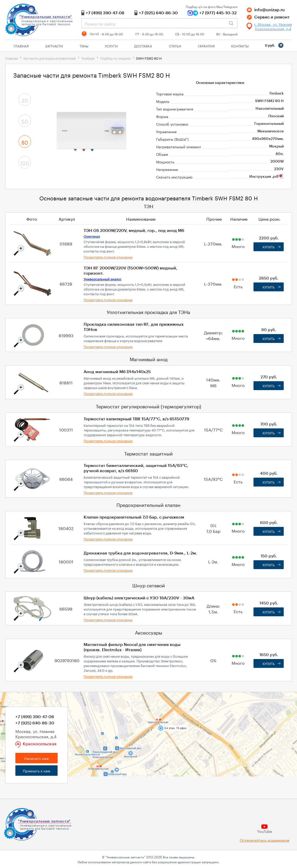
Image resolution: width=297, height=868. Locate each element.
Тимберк (88, 58)
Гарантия (206, 46)
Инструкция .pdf (267, 177)
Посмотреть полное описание (108, 257)
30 (25, 100)
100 (25, 163)
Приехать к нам (37, 771)
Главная (21, 46)
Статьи (175, 46)
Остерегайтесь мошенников (264, 840)
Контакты (240, 46)
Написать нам (36, 758)
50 (25, 121)
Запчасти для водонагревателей (49, 58)
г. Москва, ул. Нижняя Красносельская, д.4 (273, 26)
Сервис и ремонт (272, 17)
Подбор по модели (115, 58)
